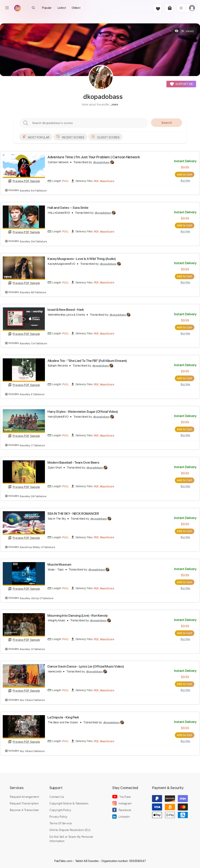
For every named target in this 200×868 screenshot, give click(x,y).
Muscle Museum (59, 564)
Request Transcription (24, 802)
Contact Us (57, 796)
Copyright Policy (60, 809)
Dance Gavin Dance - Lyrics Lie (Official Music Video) (86, 666)
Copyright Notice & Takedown (69, 802)
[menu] (7, 8)
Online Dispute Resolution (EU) (70, 829)
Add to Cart (185, 174)
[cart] (169, 8)
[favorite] (158, 8)
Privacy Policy (58, 816)
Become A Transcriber (24, 809)
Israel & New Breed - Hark (66, 309)
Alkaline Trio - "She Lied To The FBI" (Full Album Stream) (87, 360)
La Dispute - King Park (63, 717)
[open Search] (33, 8)
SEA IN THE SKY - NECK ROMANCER (73, 513)
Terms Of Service (61, 822)
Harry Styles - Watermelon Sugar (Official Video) (83, 411)
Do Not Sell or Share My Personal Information (71, 838)
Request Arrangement (24, 796)
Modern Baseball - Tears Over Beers (73, 462)
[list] (181, 8)
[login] (192, 8)
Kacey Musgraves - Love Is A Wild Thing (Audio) (82, 259)
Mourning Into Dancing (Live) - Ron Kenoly (78, 615)
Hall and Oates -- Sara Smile (68, 208)
